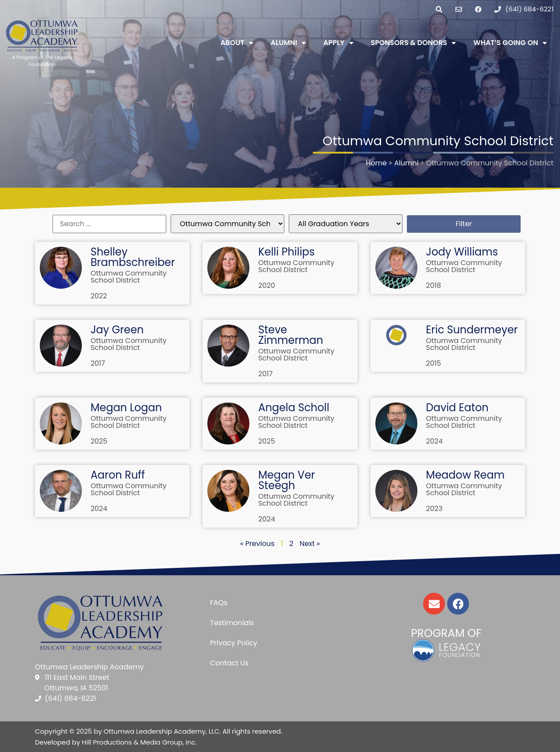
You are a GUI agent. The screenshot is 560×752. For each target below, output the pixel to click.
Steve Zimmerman (290, 335)
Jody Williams (462, 252)
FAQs (219, 603)
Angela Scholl (294, 407)
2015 (434, 363)
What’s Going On (510, 43)
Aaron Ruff (118, 475)
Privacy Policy (234, 643)
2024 (435, 441)
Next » (310, 544)
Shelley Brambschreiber (133, 257)
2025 (99, 441)
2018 (434, 285)
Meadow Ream (465, 475)
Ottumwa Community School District (129, 277)
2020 (267, 285)
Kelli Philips (286, 252)
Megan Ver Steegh (287, 480)
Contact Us (229, 663)
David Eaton (457, 407)
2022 (99, 296)
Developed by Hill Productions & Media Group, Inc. (116, 742)
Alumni (289, 43)
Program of (446, 633)
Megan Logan (126, 407)
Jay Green (117, 330)
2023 (434, 509)
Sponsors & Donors (414, 43)
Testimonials (232, 623)
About (237, 43)
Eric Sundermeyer (472, 330)
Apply (338, 43)
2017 (98, 363)
